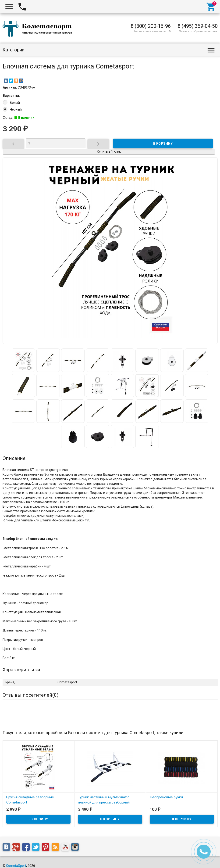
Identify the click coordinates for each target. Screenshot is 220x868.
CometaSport (16, 866)
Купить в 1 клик (109, 151)
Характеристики (21, 670)
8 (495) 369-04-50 (198, 26)
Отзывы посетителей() (30, 695)
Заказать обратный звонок (198, 31)
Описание (14, 458)
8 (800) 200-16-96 (151, 26)
